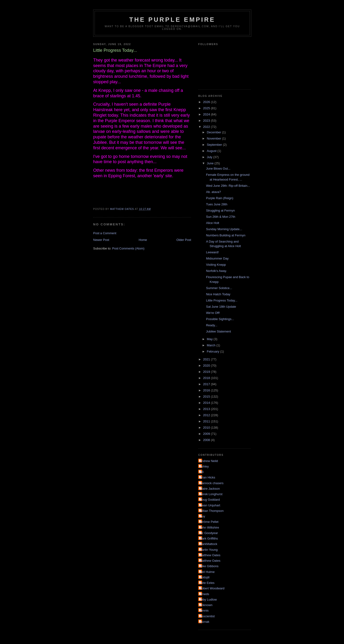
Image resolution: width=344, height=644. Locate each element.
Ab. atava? (213, 192)
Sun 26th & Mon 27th (220, 217)
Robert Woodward (212, 588)
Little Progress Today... (222, 300)
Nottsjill (204, 577)
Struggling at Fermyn (220, 210)
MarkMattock (208, 544)
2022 (207, 127)
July (210, 157)
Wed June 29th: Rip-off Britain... (228, 186)
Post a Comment (105, 233)
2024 (207, 114)
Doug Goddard (210, 500)
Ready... (212, 325)
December (215, 132)
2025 (207, 108)
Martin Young (209, 550)
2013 (207, 409)
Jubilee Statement (218, 331)
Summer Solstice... (219, 288)
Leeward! (212, 252)
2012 (207, 415)
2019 (207, 372)
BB (202, 472)
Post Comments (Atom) (128, 248)
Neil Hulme (207, 572)
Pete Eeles (207, 583)
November (215, 138)
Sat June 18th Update (221, 307)
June (211, 163)
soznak (204, 622)
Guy (202, 516)
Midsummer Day (217, 258)
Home (143, 240)
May (210, 339)
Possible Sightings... (220, 319)
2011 (207, 421)
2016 (207, 390)
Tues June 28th (217, 204)
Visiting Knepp (216, 265)
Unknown (206, 605)
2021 (207, 359)
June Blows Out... (218, 169)
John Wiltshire (209, 527)
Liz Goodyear (209, 533)
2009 (207, 434)
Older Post (184, 240)
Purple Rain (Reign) (220, 198)
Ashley (204, 466)
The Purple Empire (172, 20)
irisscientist (207, 616)
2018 (207, 378)
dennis (204, 610)
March (212, 345)
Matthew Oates (210, 555)
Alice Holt (212, 223)
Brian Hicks (207, 477)
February (214, 351)
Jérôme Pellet (209, 522)
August (212, 151)
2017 (207, 384)
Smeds (204, 594)
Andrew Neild (209, 461)
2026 (207, 102)
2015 (207, 397)
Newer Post (101, 240)
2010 (207, 428)
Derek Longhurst (211, 494)
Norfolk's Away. (216, 271)
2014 (207, 403)
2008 (207, 440)
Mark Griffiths (209, 538)
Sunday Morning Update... (224, 229)
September (215, 145)
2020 (207, 366)
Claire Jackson (210, 489)
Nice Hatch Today (218, 294)
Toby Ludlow (208, 600)
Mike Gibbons (209, 566)
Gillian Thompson (212, 511)
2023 (207, 121)
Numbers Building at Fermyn (226, 235)
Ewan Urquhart (210, 505)
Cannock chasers (211, 483)
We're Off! (213, 313)
